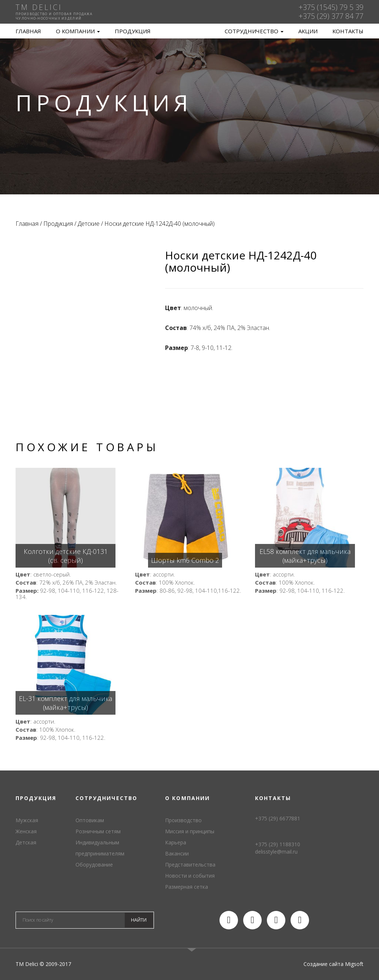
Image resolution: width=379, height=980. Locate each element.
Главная (28, 31)
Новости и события (190, 876)
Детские (89, 224)
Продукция (133, 31)
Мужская (27, 820)
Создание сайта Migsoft (333, 964)
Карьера (176, 842)
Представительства (190, 865)
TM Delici (189, 31)
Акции (308, 31)
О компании (78, 31)
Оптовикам (90, 820)
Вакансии (177, 853)
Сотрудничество (254, 31)
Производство (183, 820)
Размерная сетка (187, 887)
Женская (26, 831)
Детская (26, 842)
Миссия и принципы (190, 831)
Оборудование (94, 865)
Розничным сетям (98, 831)
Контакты (348, 31)
